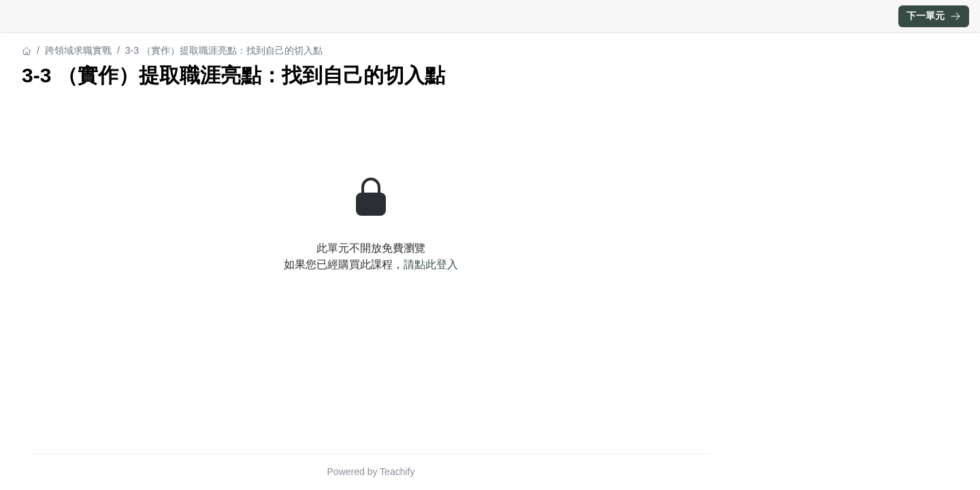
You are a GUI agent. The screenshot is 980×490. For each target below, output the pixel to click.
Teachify (397, 472)
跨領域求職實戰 (78, 50)
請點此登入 (431, 264)
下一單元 (934, 16)
